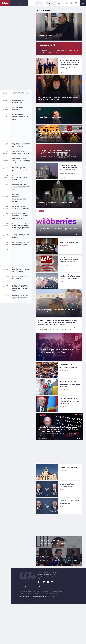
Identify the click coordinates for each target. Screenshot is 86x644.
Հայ (59, 3)
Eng (66, 3)
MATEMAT (51, 640)
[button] (76, 247)
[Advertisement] (21, 48)
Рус (63, 3)
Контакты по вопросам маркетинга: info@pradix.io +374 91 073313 (59, 637)
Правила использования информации (58, 627)
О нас (42, 627)
